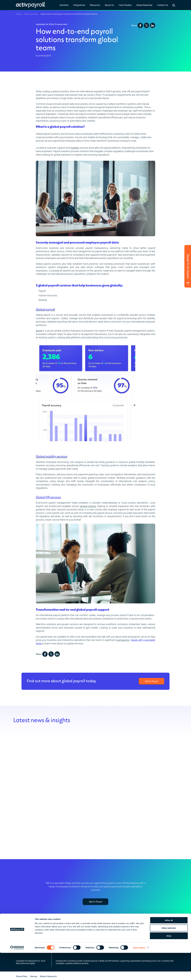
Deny (169, 963)
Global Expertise (144, 5)
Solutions (64, 5)
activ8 (39, 331)
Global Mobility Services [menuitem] (66, 937)
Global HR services (48, 497)
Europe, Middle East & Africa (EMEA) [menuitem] (167, 938)
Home (19, 14)
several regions (88, 506)
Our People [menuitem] (138, 941)
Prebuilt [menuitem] (84, 937)
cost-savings (123, 640)
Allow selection (169, 955)
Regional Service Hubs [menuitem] (167, 934)
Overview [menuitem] (85, 934)
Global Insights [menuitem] (112, 937)
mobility (75, 148)
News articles (31, 14)
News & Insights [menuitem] (112, 934)
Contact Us (163, 5)
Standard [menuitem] (85, 941)
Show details (139, 975)
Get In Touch (151, 681)
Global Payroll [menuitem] (62, 934)
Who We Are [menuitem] (138, 934)
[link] (64, 5)
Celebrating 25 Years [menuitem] (142, 937)
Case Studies (125, 5)
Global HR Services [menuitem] (64, 941)
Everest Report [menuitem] (112, 941)
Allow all (169, 947)
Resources (95, 5)
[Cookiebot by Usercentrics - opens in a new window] (17, 975)
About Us (109, 5)
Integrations (79, 5)
